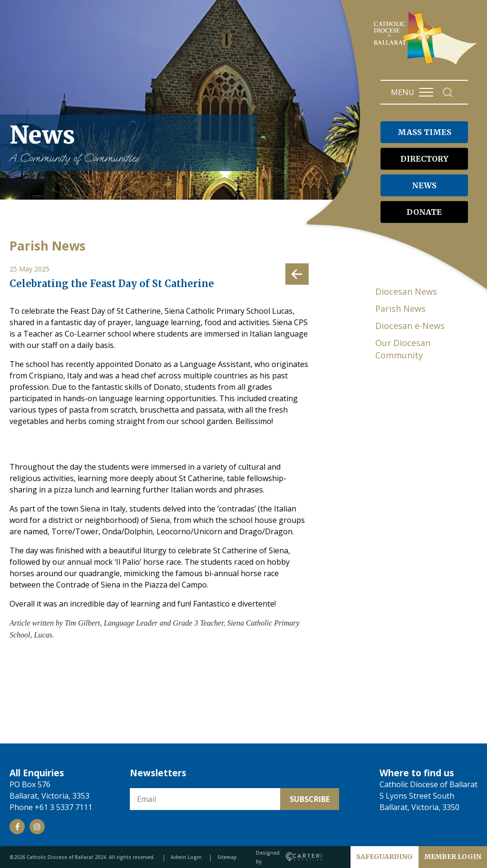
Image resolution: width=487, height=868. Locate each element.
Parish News (400, 309)
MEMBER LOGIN (453, 857)
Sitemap (227, 857)
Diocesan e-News (410, 326)
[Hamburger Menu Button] (426, 92)
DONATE (424, 212)
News (128, 143)
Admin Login (186, 857)
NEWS (424, 185)
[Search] (448, 92)
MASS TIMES (424, 132)
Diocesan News (406, 291)
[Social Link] (17, 827)
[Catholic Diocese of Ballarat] (427, 65)
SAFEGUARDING (385, 857)
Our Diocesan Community (403, 349)
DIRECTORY (424, 159)
